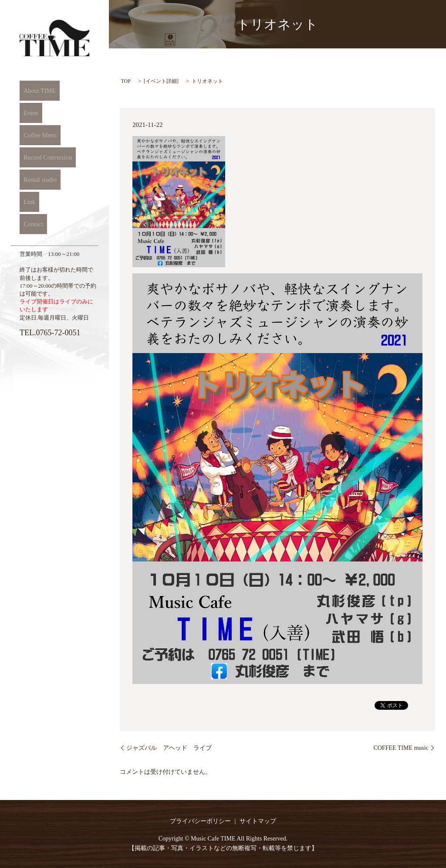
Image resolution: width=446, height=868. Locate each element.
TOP (125, 81)
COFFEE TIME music (401, 748)
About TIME (37, 91)
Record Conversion (45, 157)
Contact (30, 224)
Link (26, 202)
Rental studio (37, 180)
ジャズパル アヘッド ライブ (169, 748)
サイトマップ (258, 821)
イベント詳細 (161, 81)
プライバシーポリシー (200, 821)
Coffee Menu (37, 135)
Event (27, 113)
